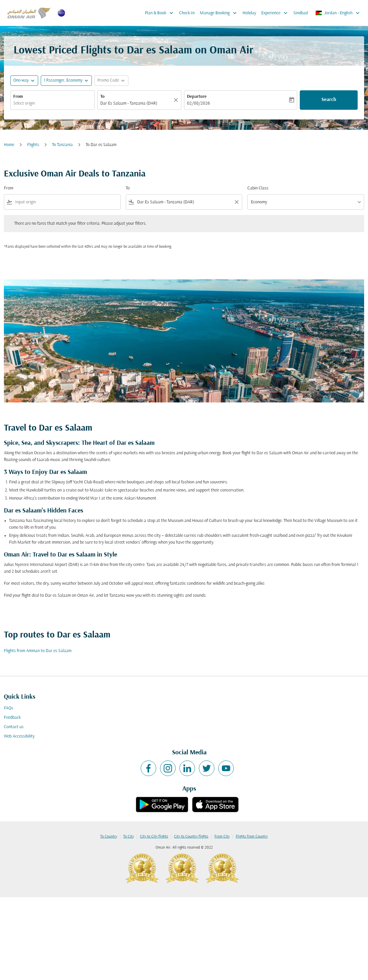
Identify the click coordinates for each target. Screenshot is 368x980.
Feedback (12, 718)
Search (329, 100)
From (18, 97)
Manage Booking (220, 13)
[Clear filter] (236, 202)
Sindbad (301, 13)
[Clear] (177, 100)
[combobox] (53, 103)
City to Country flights (191, 837)
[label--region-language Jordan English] (338, 13)
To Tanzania (62, 145)
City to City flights (154, 837)
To (102, 97)
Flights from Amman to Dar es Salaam (38, 651)
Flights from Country (252, 837)
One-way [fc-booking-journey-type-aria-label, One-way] (21, 80)
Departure (197, 97)
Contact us (14, 727)
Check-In (187, 13)
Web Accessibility (19, 736)
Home (9, 145)
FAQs (9, 708)
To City (129, 837)
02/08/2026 (198, 103)
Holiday (249, 13)
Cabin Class (258, 188)
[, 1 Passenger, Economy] (63, 80)
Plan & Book (161, 13)
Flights (33, 145)
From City (222, 837)
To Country (109, 837)
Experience (276, 13)
